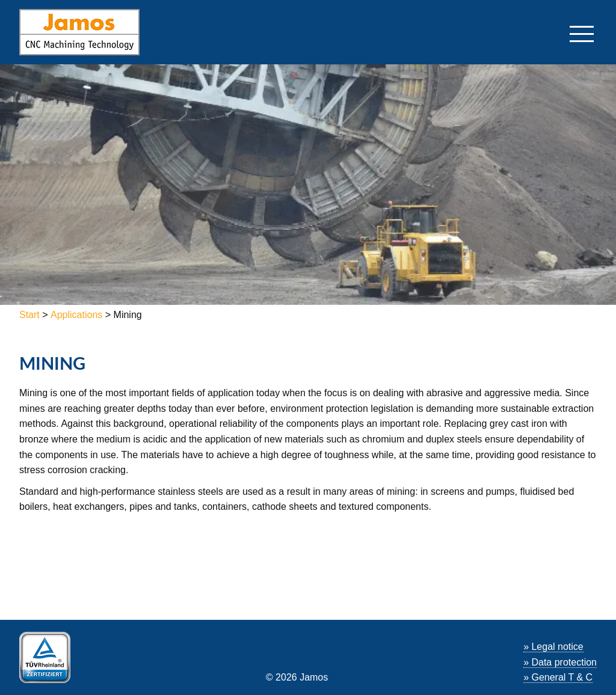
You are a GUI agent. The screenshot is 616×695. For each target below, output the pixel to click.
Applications (76, 315)
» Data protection (560, 662)
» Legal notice (553, 647)
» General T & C (558, 677)
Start (31, 315)
